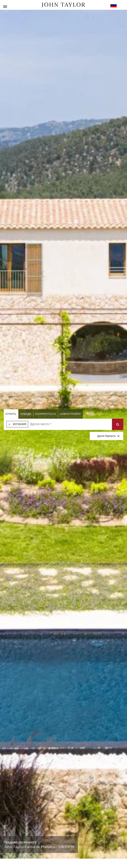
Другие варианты (106, 436)
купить (11, 414)
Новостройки (70, 414)
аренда (26, 414)
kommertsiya (46, 414)
